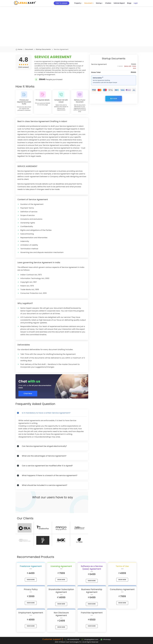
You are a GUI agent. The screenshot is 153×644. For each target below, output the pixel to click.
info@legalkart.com (91, 639)
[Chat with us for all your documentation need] (53, 385)
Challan (108, 3)
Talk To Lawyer (62, 3)
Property (78, 3)
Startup (99, 3)
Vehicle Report (119, 3)
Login (136, 3)
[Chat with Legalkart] (106, 639)
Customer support (52, 639)
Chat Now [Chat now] (28, 393)
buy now (114, 99)
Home (20, 49)
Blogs (129, 3)
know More (31, 580)
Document (89, 3)
